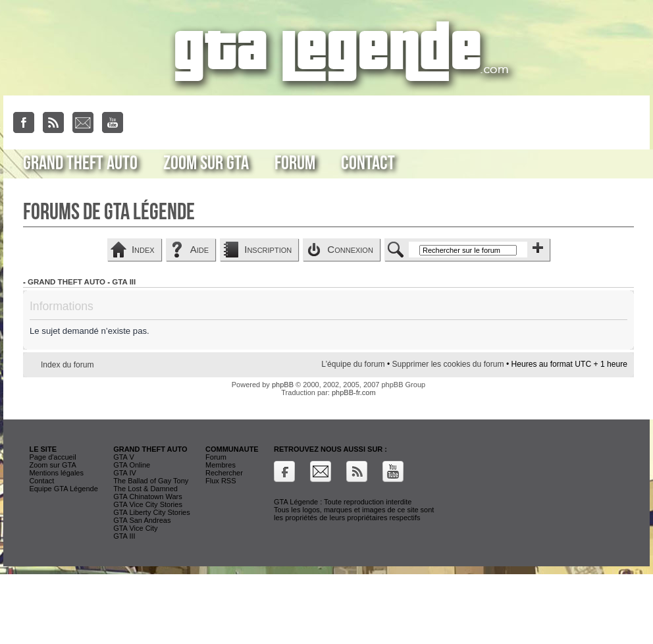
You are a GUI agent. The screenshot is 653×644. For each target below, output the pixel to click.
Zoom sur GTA (206, 163)
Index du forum (67, 365)
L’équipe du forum (353, 364)
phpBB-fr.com (354, 392)
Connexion (350, 249)
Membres (221, 465)
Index (143, 249)
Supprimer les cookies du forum (448, 364)
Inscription (268, 249)
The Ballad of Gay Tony (151, 481)
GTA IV (125, 473)
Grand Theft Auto (80, 163)
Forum (295, 163)
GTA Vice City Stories (148, 504)
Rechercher (224, 473)
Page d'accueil (52, 457)
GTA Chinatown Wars (148, 496)
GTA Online (132, 465)
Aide (199, 249)
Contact (368, 163)
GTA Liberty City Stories (152, 512)
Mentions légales (56, 473)
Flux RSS (221, 481)
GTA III (124, 282)
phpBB (283, 385)
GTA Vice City (135, 528)
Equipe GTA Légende (63, 489)
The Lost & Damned (145, 489)
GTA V (124, 457)
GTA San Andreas (142, 520)
